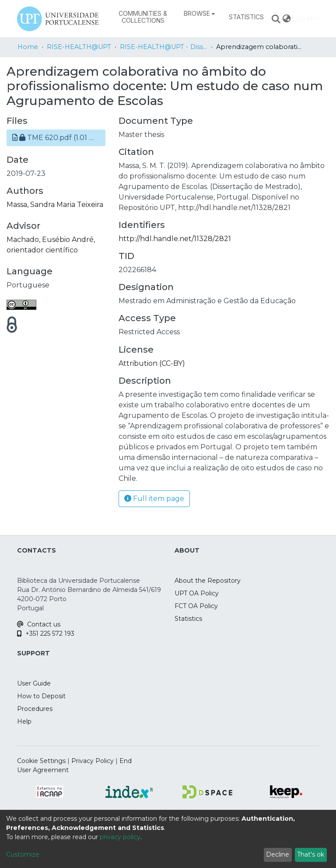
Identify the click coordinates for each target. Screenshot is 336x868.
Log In (303, 19)
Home (28, 47)
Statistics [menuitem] (246, 17)
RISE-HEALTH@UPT (79, 47)
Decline (278, 854)
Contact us (39, 624)
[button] (56, 138)
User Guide (34, 683)
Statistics (188, 619)
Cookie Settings (41, 761)
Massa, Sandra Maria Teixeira (55, 205)
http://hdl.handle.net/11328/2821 (175, 239)
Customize (23, 854)
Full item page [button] (154, 499)
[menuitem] (199, 14)
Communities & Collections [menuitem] (143, 17)
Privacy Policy (93, 761)
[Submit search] (276, 19)
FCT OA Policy (196, 606)
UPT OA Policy (197, 593)
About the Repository (208, 581)
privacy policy (120, 837)
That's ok (311, 854)
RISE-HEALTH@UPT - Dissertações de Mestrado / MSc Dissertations (164, 47)
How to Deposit (41, 696)
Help (24, 721)
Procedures (35, 709)
